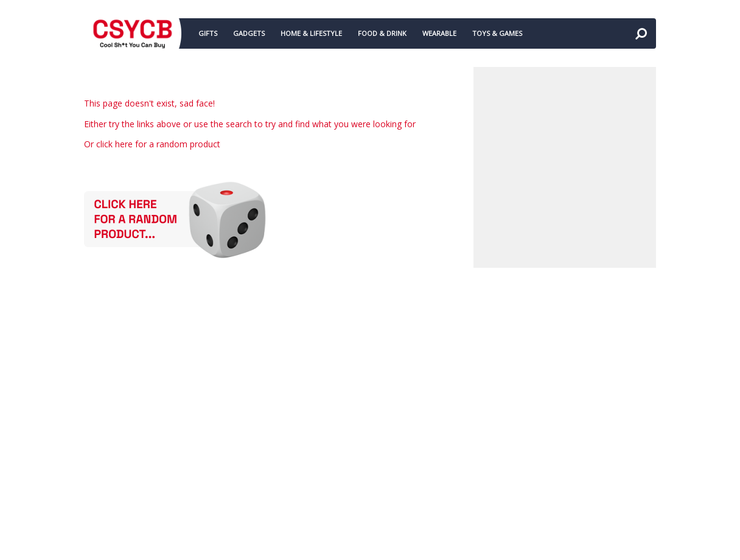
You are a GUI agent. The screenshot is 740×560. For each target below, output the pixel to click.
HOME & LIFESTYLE (311, 33)
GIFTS (208, 33)
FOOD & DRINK (382, 33)
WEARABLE (439, 33)
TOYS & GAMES (497, 33)
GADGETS (249, 33)
